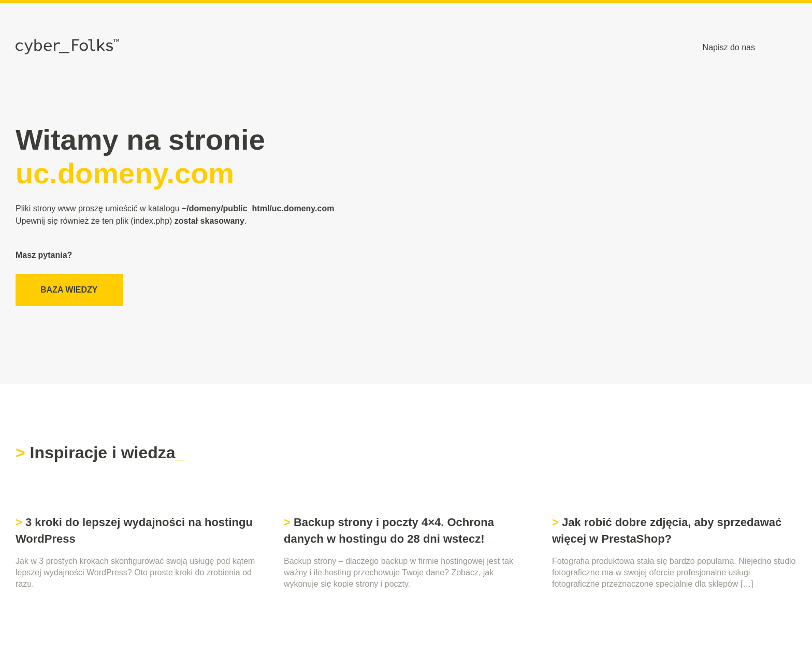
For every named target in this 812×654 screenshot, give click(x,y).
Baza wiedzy (69, 290)
